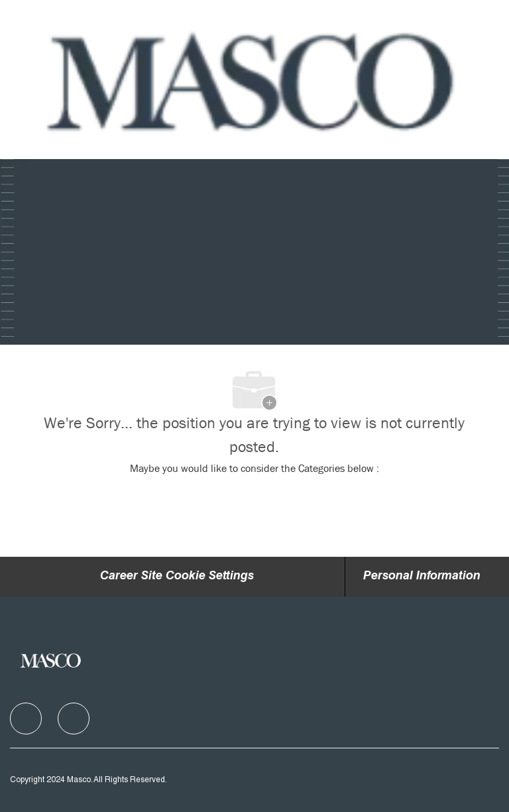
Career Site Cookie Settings (177, 577)
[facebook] (26, 719)
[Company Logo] (253, 80)
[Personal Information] (422, 577)
